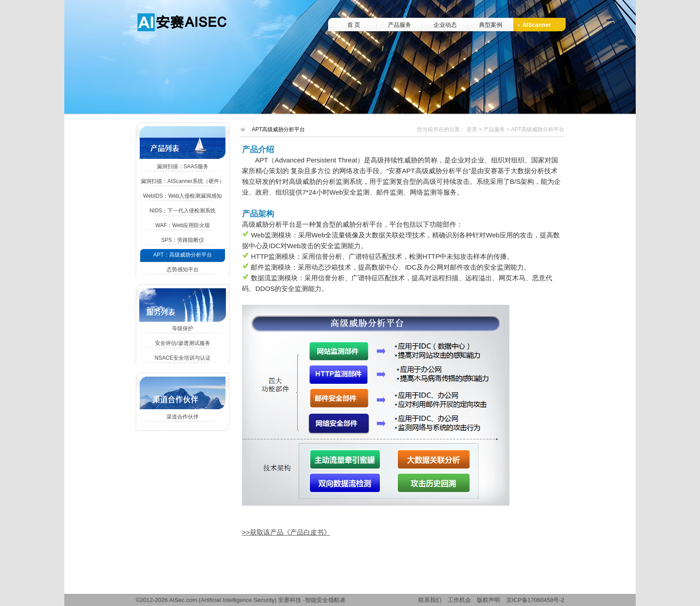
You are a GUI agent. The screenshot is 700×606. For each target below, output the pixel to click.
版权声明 (488, 600)
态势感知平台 (183, 270)
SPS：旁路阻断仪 (183, 240)
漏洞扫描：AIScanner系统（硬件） (183, 181)
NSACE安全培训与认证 (182, 358)
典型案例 (491, 25)
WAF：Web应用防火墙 (183, 225)
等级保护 (183, 328)
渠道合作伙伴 (183, 417)
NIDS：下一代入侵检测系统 (183, 211)
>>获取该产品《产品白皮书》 (286, 532)
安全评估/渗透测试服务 (182, 343)
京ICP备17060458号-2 (535, 600)
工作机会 (459, 600)
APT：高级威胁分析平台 (182, 255)
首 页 (354, 25)
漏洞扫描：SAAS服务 (183, 166)
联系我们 (430, 600)
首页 (472, 129)
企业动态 (445, 25)
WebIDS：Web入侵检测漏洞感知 (183, 196)
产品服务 (400, 25)
